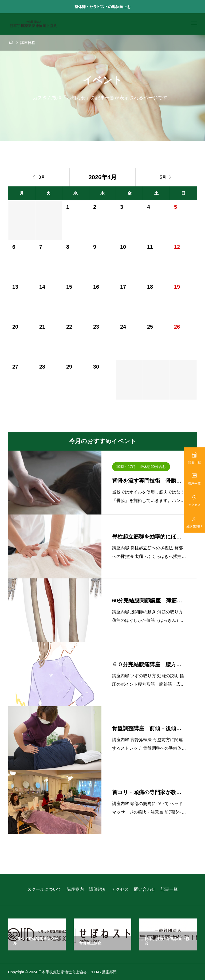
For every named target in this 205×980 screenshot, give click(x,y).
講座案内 (75, 889)
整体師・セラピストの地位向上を (102, 7)
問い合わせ (145, 889)
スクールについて (44, 889)
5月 (166, 177)
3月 (39, 177)
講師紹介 (98, 889)
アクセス (120, 889)
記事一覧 (169, 889)
